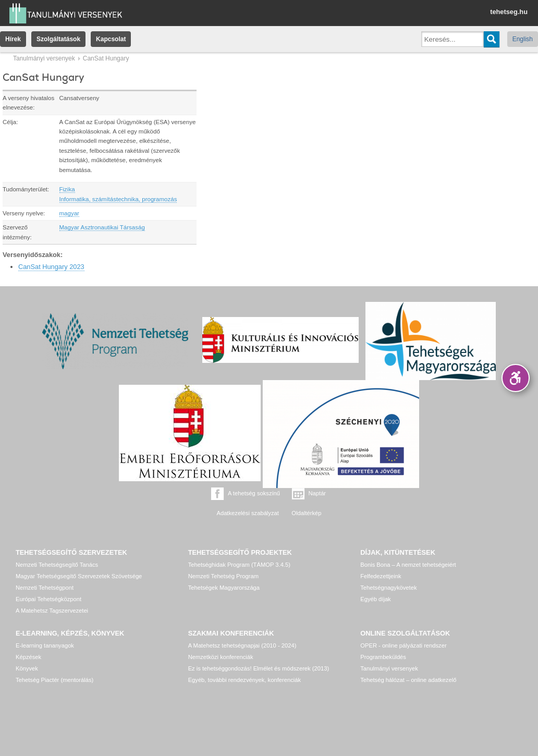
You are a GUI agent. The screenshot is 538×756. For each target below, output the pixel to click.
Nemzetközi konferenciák (221, 657)
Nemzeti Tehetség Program (223, 576)
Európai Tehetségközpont (48, 599)
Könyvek (27, 668)
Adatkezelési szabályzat (247, 513)
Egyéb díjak (375, 599)
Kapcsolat (111, 39)
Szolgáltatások (58, 39)
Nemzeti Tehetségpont (45, 588)
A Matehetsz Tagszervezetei (52, 611)
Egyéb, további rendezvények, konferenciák (244, 680)
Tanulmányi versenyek (44, 58)
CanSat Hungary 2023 (51, 267)
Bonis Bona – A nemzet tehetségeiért (408, 565)
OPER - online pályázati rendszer (403, 645)
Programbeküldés (383, 657)
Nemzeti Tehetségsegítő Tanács (57, 565)
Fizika (67, 189)
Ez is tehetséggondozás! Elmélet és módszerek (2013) (259, 668)
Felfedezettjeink (381, 576)
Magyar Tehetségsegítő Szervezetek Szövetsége (79, 576)
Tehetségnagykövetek (388, 588)
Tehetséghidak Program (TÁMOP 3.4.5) (239, 565)
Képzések (28, 657)
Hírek (13, 39)
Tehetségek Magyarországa (224, 588)
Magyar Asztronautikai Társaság (102, 227)
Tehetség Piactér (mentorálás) (54, 680)
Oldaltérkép (306, 513)
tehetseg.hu (509, 12)
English (523, 39)
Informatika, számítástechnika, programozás (118, 199)
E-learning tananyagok (45, 645)
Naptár (317, 493)
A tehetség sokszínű (254, 493)
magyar (69, 213)
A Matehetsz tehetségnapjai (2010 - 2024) (242, 645)
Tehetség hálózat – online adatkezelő (408, 680)
